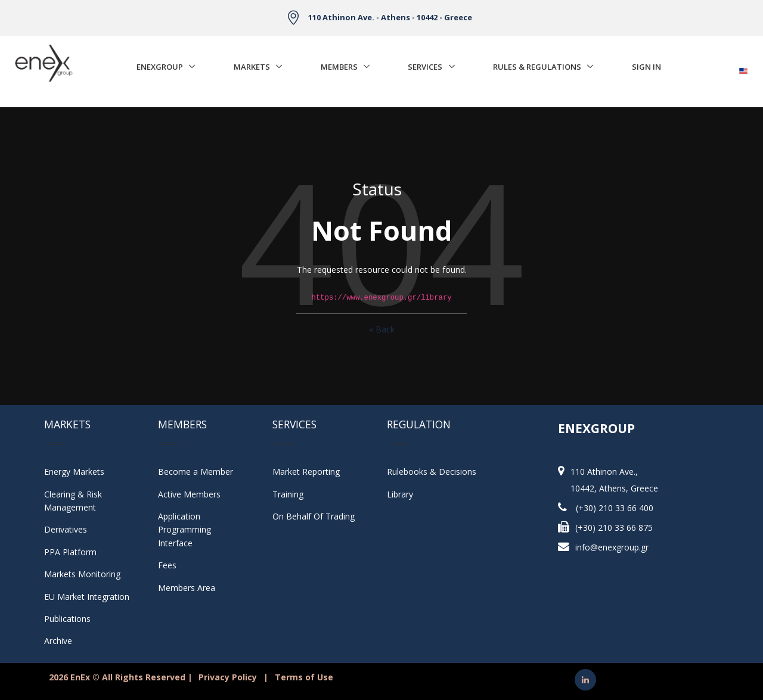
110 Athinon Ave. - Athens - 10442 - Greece (390, 17)
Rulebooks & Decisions (432, 472)
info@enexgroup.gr (612, 547)
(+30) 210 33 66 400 (615, 508)
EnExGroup (160, 67)
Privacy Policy (228, 677)
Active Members (189, 494)
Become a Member (196, 472)
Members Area (187, 588)
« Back (382, 329)
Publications (67, 619)
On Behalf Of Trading (314, 516)
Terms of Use (304, 677)
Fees (167, 565)
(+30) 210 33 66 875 (614, 528)
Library (400, 494)
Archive (58, 641)
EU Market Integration (87, 597)
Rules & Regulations (537, 67)
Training (288, 494)
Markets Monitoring (82, 574)
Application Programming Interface (190, 530)
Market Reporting (306, 472)
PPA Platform (70, 552)
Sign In (646, 67)
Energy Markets (74, 472)
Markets (252, 67)
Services (425, 67)
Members (339, 67)
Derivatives (66, 529)
